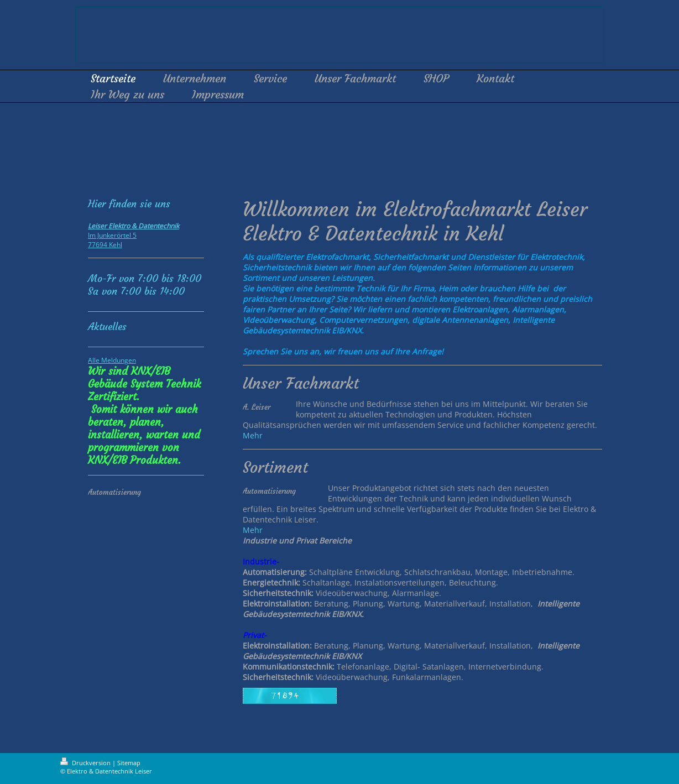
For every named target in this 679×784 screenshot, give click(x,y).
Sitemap (129, 763)
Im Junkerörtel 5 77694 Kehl (134, 235)
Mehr (253, 435)
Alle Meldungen (112, 360)
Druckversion (86, 763)
